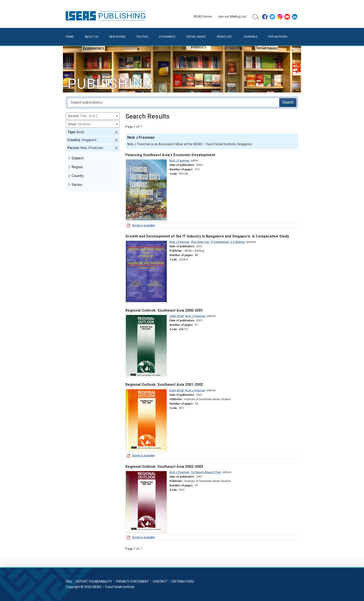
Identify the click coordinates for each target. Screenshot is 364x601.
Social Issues (196, 37)
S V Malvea (238, 242)
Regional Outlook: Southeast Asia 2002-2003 (164, 467)
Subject (78, 158)
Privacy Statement (132, 581)
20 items (93, 124)
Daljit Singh (177, 316)
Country (78, 176)
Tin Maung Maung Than (206, 472)
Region (77, 167)
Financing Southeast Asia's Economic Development (170, 155)
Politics (142, 37)
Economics (167, 37)
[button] (116, 132)
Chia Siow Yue (200, 242)
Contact (160, 581)
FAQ (69, 581)
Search (288, 102)
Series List (224, 37)
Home (70, 37)
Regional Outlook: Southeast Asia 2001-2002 (164, 385)
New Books (117, 37)
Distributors (183, 581)
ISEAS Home (203, 17)
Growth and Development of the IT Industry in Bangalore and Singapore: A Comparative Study (207, 236)
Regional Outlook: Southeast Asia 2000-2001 (164, 310)
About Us (91, 37)
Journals (250, 37)
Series (77, 185)
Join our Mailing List (232, 17)
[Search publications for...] (174, 102)
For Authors (278, 37)
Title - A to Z (93, 116)
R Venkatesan (220, 242)
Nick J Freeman (179, 161)
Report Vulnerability (94, 581)
